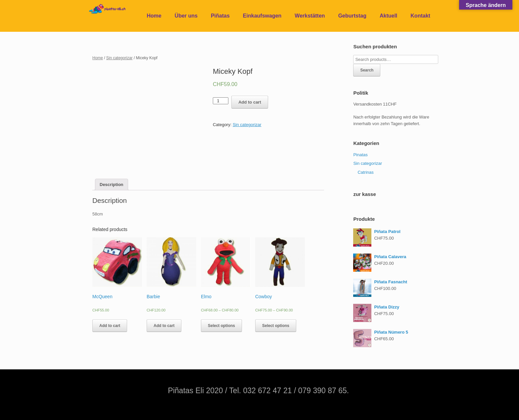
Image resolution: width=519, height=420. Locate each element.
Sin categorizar (119, 58)
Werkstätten (310, 16)
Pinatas (360, 155)
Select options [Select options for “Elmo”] (221, 326)
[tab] (112, 185)
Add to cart (250, 102)
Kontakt (420, 16)
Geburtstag (352, 16)
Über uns (186, 16)
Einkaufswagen (262, 16)
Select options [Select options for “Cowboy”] (276, 326)
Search (367, 70)
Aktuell (388, 16)
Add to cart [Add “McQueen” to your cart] (110, 326)
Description (112, 185)
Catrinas (365, 172)
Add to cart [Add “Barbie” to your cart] (164, 326)
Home (154, 16)
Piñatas (220, 16)
